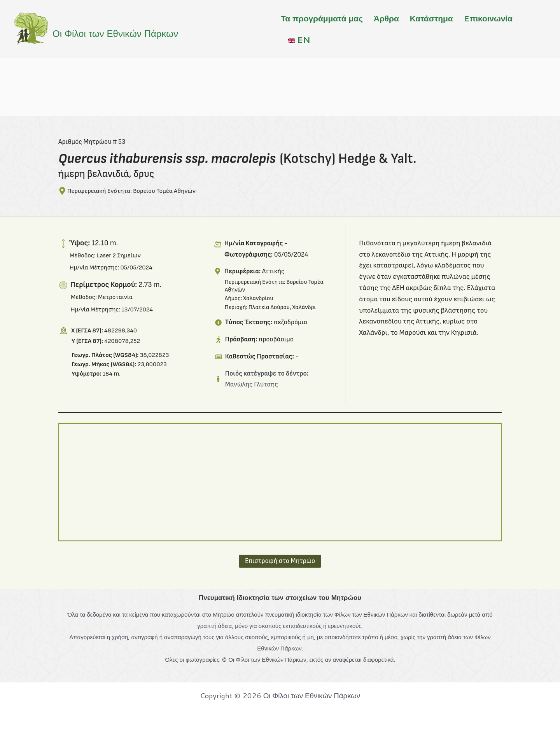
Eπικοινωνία (488, 18)
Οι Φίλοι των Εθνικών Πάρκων (115, 33)
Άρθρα (386, 18)
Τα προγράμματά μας (322, 18)
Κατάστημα (431, 18)
